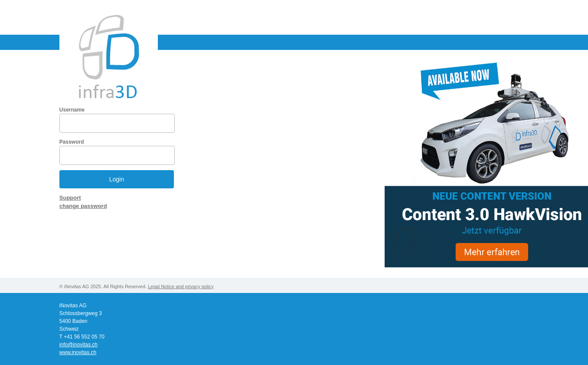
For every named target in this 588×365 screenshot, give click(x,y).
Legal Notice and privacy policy (181, 286)
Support (70, 198)
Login (117, 179)
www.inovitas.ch (78, 352)
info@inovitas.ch (78, 345)
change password (83, 206)
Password (72, 142)
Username (72, 110)
